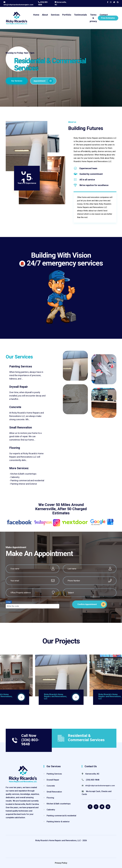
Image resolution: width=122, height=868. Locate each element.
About (45, 15)
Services (55, 15)
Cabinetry (49, 810)
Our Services (17, 80)
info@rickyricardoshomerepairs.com (18, 5)
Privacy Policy (61, 863)
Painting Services (53, 774)
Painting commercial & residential (60, 816)
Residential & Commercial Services (86, 738)
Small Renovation (53, 792)
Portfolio (67, 15)
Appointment (46, 81)
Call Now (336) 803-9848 (30, 740)
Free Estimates (108, 18)
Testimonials (80, 15)
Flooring (49, 798)
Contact (104, 15)
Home (36, 15)
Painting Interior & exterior (57, 822)
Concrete (49, 786)
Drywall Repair (51, 780)
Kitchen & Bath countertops (57, 804)
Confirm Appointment (92, 604)
